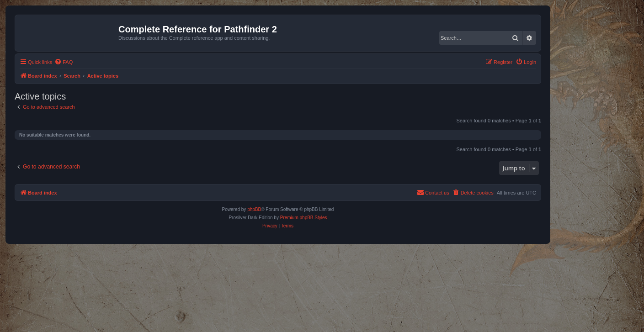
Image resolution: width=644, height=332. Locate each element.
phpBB (254, 209)
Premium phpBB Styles (304, 218)
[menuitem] (64, 62)
